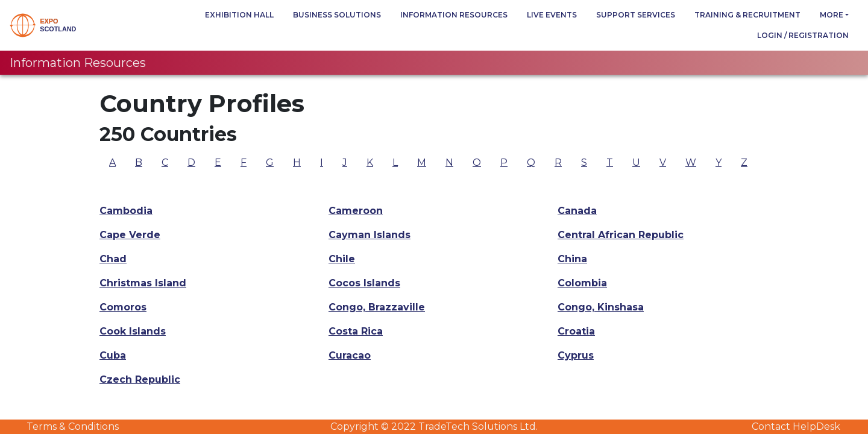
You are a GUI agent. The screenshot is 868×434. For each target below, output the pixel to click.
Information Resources (454, 15)
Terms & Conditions (73, 426)
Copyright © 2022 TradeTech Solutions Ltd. (434, 426)
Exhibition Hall (239, 15)
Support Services (636, 15)
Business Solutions (337, 15)
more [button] (832, 15)
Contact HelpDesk (796, 426)
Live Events (552, 15)
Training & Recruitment (747, 15)
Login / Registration (803, 35)
